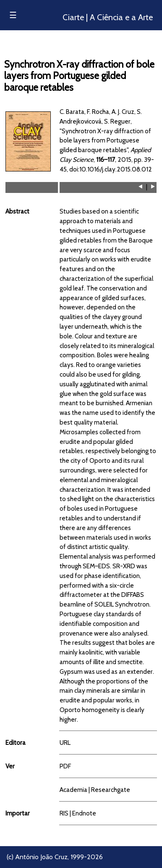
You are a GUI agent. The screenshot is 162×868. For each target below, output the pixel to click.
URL (65, 743)
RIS (64, 813)
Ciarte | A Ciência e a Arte (108, 17)
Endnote (84, 813)
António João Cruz (41, 857)
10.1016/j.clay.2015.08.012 (116, 169)
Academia (73, 790)
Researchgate (111, 790)
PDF (65, 766)
